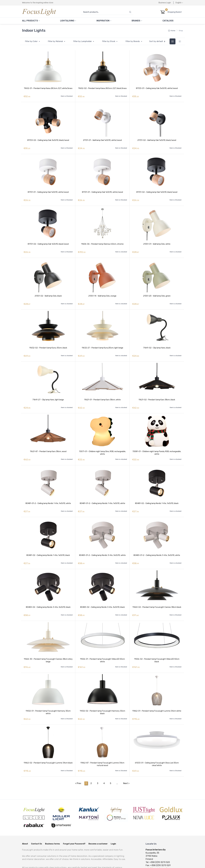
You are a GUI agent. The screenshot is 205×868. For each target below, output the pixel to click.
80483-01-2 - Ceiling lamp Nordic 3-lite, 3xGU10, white (102, 543)
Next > (126, 764)
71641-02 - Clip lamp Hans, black (157, 341)
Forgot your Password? (74, 824)
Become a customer (98, 824)
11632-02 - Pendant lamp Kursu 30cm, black (48, 341)
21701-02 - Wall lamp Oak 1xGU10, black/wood (157, 139)
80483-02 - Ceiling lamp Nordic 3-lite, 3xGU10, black (48, 593)
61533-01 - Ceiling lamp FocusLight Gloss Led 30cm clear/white (157, 746)
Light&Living (68, 21)
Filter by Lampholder (83, 41)
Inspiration (104, 21)
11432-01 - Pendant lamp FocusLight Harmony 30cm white (48, 695)
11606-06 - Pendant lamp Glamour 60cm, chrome (102, 240)
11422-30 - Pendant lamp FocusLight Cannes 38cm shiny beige (48, 645)
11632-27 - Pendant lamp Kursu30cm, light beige (102, 341)
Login (113, 824)
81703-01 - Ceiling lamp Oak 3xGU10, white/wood (157, 88)
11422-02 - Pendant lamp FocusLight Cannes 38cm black (157, 593)
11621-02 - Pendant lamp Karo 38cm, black (157, 391)
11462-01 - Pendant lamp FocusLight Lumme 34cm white (157, 694)
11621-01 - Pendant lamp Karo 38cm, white (102, 391)
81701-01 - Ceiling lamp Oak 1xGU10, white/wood (48, 189)
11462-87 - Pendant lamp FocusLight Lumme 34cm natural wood (102, 746)
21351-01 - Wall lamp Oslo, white (157, 240)
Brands (137, 21)
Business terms (52, 824)
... (117, 764)
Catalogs (168, 21)
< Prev (78, 764)
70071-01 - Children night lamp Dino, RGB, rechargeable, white (102, 443)
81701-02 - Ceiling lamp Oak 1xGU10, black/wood (157, 189)
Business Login (165, 3)
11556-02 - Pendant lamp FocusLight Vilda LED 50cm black (157, 645)
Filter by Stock (109, 41)
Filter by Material (56, 41)
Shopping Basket (175, 12)
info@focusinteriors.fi (156, 849)
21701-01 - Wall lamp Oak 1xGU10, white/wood (102, 139)
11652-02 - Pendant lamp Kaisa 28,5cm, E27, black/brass (102, 88)
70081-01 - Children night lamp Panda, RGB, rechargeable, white (157, 443)
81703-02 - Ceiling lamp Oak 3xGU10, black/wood (48, 139)
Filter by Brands (133, 41)
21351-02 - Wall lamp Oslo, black (48, 290)
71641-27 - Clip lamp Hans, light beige (48, 391)
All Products (31, 21)
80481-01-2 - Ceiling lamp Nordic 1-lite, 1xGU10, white (48, 492)
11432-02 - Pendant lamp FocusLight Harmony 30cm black (102, 695)
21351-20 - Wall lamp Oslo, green (157, 290)
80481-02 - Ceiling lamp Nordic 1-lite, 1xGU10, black (157, 492)
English (179, 3)
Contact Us (37, 824)
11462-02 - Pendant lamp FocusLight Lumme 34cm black (48, 745)
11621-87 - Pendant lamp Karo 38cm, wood (48, 442)
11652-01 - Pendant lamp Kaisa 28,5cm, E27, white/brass (48, 88)
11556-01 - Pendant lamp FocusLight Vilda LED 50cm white (102, 645)
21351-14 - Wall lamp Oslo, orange (102, 290)
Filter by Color (32, 41)
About (25, 824)
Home (172, 31)
